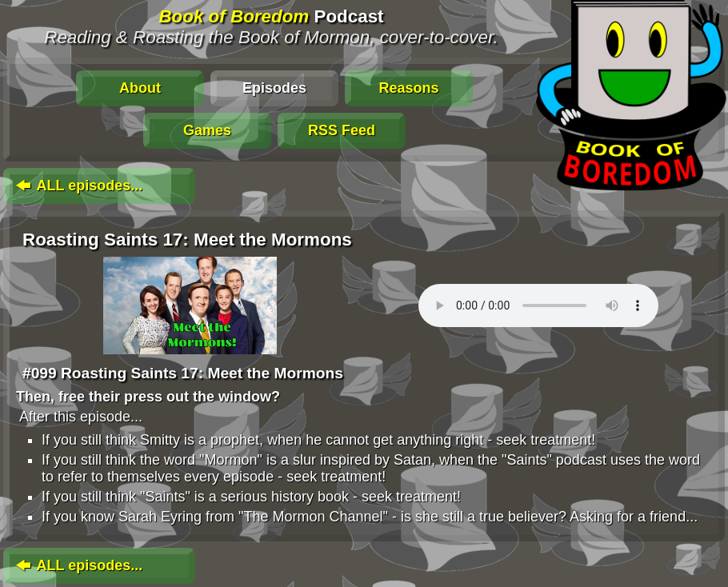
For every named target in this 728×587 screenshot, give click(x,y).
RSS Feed (342, 130)
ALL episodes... (78, 186)
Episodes (274, 88)
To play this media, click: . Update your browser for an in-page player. (538, 305)
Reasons (408, 88)
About (140, 88)
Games (207, 130)
